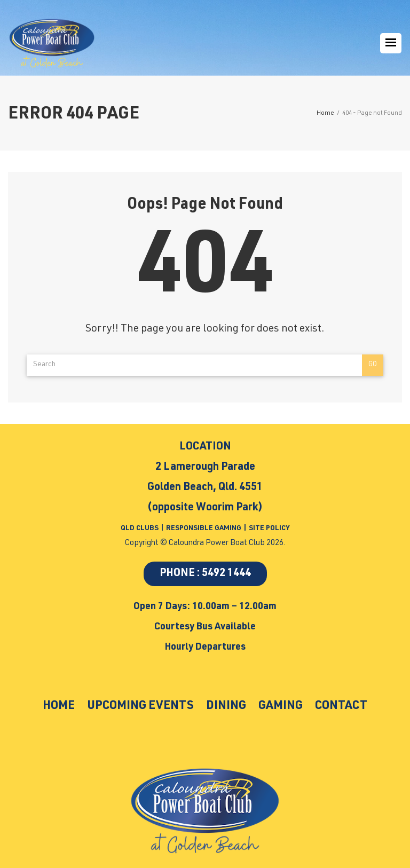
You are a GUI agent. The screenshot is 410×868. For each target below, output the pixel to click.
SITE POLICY (269, 529)
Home (59, 706)
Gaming (281, 706)
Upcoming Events (140, 706)
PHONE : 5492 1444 (205, 574)
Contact (341, 706)
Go (373, 365)
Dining (226, 706)
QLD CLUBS (140, 529)
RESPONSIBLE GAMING (204, 529)
